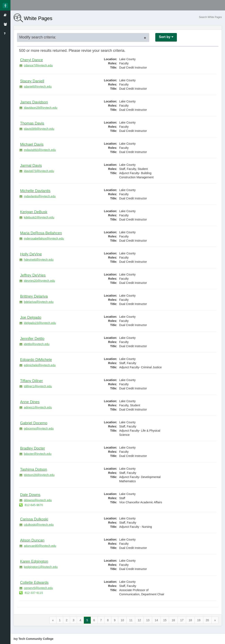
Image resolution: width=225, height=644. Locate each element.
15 (165, 620)
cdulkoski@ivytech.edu (36, 525)
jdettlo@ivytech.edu (34, 344)
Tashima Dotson (34, 469)
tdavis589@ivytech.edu (37, 129)
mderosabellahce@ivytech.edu (42, 238)
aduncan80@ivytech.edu (38, 546)
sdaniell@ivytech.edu (35, 87)
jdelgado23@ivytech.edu (38, 323)
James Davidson (34, 102)
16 (173, 620)
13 (148, 620)
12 (139, 620)
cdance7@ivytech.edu (36, 65)
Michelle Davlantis (35, 191)
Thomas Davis (32, 123)
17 (182, 620)
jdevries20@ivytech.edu (37, 281)
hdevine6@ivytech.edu (36, 260)
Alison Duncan (32, 540)
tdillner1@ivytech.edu (35, 386)
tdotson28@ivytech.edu (37, 475)
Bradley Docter (33, 448)
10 (122, 620)
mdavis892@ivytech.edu (37, 150)
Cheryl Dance (31, 60)
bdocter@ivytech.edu (35, 454)
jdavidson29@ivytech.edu (38, 108)
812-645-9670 (31, 505)
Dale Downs (30, 495)
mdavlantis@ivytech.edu (37, 196)
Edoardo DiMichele (36, 360)
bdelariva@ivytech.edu (36, 302)
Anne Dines (30, 402)
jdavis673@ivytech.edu (37, 171)
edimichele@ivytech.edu (37, 365)
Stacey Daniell (32, 81)
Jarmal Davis (31, 166)
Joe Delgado (31, 318)
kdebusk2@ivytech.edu (37, 217)
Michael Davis (32, 144)
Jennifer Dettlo (32, 339)
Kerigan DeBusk (34, 212)
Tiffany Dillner (31, 381)
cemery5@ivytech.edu (36, 588)
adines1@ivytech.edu (35, 407)
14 (156, 620)
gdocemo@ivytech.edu (36, 428)
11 (131, 620)
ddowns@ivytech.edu (35, 500)
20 (207, 620)
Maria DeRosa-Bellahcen (41, 233)
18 (190, 620)
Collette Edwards (34, 583)
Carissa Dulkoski (34, 519)
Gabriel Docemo (34, 423)
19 (199, 620)
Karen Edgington (34, 561)
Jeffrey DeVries (33, 275)
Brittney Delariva (34, 296)
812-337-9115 (31, 593)
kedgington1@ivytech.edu (38, 567)
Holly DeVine (31, 254)
